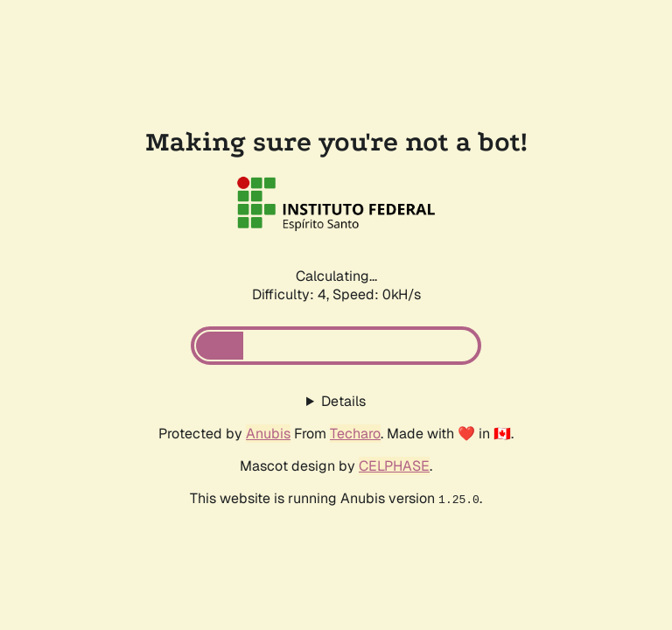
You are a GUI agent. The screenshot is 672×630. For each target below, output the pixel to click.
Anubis (268, 434)
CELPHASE (394, 466)
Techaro (355, 434)
